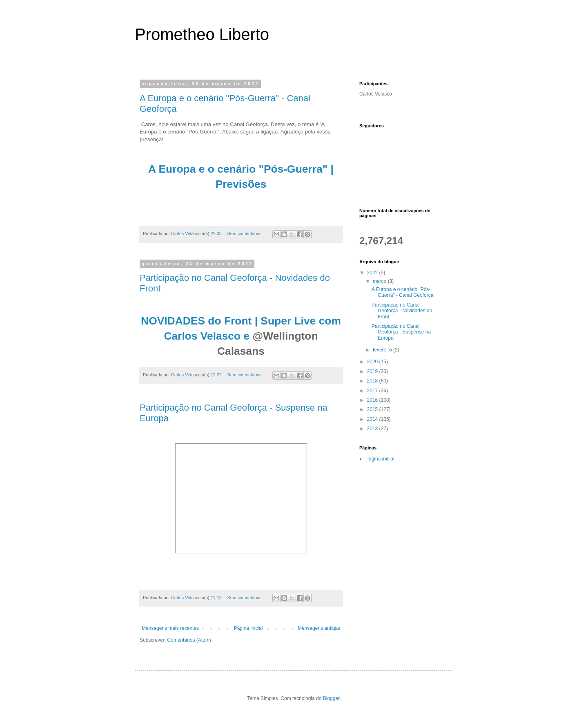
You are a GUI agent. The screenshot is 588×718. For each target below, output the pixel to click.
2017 (373, 391)
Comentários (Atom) (189, 640)
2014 (373, 419)
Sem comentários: (245, 233)
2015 (373, 409)
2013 (373, 429)
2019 (373, 371)
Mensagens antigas (319, 628)
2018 (373, 381)
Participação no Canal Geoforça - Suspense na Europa (401, 332)
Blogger (331, 698)
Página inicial (248, 628)
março (380, 281)
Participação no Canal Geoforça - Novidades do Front (402, 311)
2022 (373, 273)
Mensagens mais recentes (170, 628)
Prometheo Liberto (202, 34)
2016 (373, 400)
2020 (373, 362)
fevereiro (383, 350)
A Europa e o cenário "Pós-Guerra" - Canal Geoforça (402, 292)
